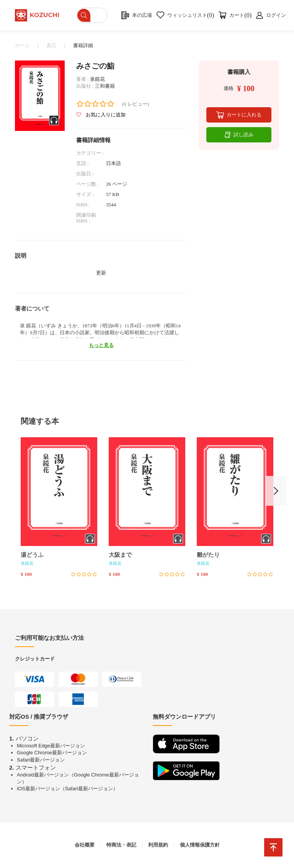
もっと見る (101, 345)
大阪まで (120, 555)
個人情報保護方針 (200, 845)
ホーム (22, 45)
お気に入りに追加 (101, 115)
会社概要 (85, 845)
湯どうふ (32, 555)
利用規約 (158, 845)
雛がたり (208, 555)
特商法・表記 (121, 845)
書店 (51, 45)
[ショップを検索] (92, 15)
